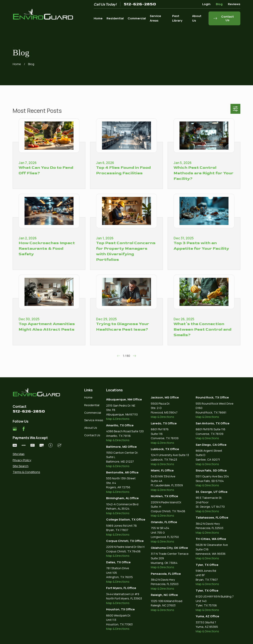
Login (206, 4)
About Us (91, 428)
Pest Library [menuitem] (177, 18)
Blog (219, 4)
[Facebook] (24, 429)
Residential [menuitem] (115, 18)
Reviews (234, 4)
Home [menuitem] (98, 18)
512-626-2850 (140, 4)
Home (88, 397)
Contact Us (92, 435)
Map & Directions (118, 419)
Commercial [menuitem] (137, 18)
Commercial (93, 413)
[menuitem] (37, 454)
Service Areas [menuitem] (155, 18)
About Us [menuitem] (197, 18)
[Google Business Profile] (15, 429)
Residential (92, 405)
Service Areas (94, 420)
